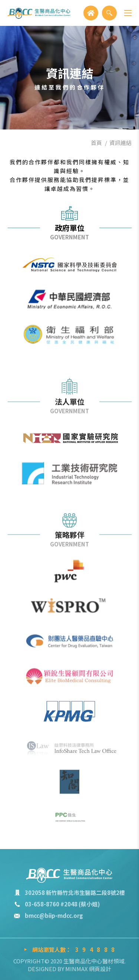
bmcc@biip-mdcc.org (54, 915)
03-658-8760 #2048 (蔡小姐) (62, 904)
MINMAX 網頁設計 (88, 969)
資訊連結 (120, 143)
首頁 (96, 143)
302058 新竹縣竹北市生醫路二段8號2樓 (75, 893)
